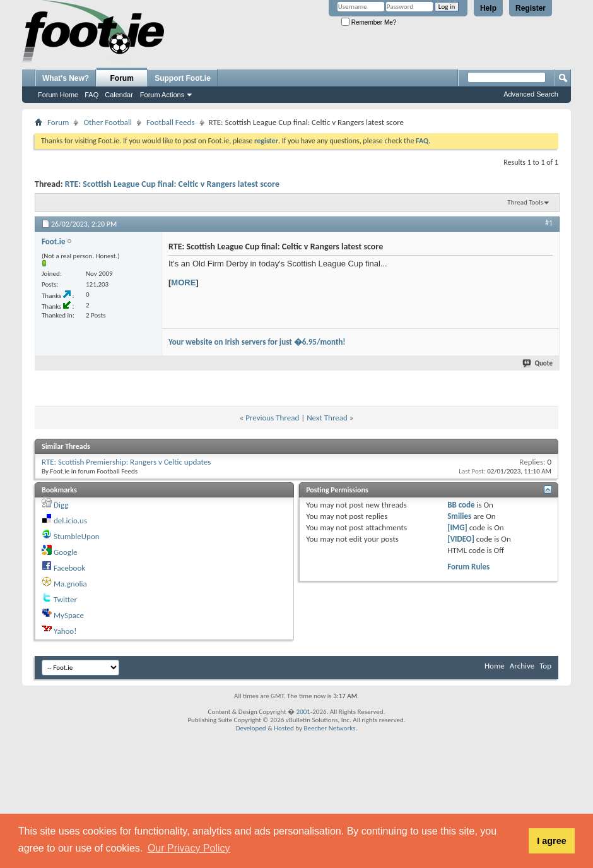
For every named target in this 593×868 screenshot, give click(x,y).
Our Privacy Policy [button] (189, 848)
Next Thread (327, 418)
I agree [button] (551, 841)
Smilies (459, 516)
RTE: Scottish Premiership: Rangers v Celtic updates (126, 462)
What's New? (66, 78)
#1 (549, 223)
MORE (183, 282)
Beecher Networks (329, 728)
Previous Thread (272, 418)
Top (545, 666)
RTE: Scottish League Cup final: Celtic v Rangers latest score (172, 184)
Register (531, 8)
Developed (251, 728)
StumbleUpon (77, 536)
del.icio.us (70, 520)
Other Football (108, 122)
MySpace (69, 615)
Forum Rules (468, 567)
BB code (461, 505)
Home (495, 666)
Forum (122, 78)
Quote (538, 363)
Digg (61, 505)
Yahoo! (65, 631)
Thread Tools (525, 202)
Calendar (119, 95)
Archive (522, 666)
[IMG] (457, 527)
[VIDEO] (461, 539)
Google (65, 552)
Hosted (284, 728)
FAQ (91, 95)
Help (488, 8)
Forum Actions (162, 95)
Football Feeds (170, 122)
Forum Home (58, 95)
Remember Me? (369, 22)
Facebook (69, 568)
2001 (303, 712)
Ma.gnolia (70, 584)
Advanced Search (531, 94)
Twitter (65, 599)
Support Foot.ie (183, 78)
